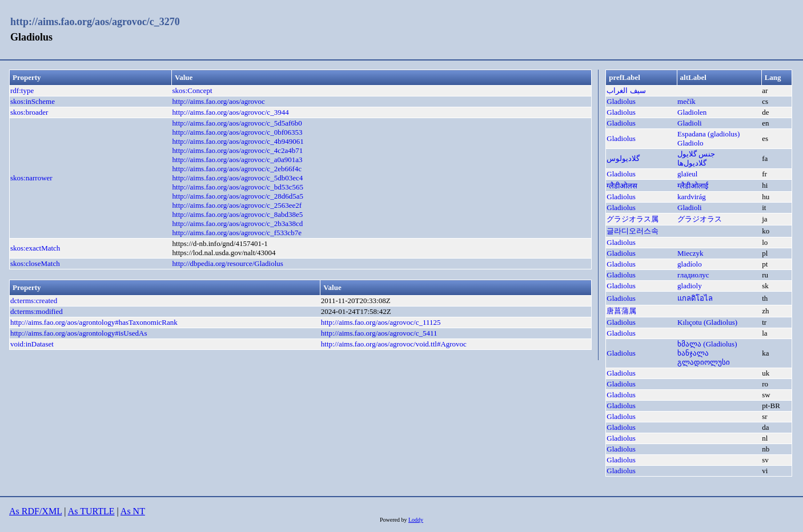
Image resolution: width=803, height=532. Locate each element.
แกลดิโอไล (695, 298)
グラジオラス (700, 219)
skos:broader (29, 112)
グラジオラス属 (633, 219)
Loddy (416, 520)
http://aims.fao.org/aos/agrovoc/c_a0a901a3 (238, 160)
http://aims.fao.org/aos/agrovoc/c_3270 (95, 22)
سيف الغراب (626, 90)
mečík (686, 101)
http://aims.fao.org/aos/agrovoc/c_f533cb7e (237, 233)
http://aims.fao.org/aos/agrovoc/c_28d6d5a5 (238, 196)
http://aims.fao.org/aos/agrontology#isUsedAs (79, 333)
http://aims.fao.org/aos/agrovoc (219, 101)
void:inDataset (32, 344)
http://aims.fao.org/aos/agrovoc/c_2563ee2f (237, 205)
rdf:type (22, 90)
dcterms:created (34, 301)
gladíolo (690, 264)
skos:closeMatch (35, 263)
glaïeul (687, 174)
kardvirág (692, 197)
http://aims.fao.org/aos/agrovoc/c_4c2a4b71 (238, 150)
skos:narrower (31, 178)
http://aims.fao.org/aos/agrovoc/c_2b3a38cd (238, 223)
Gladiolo (690, 143)
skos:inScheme (33, 101)
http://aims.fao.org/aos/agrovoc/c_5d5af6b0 (237, 123)
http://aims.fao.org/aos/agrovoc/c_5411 (379, 333)
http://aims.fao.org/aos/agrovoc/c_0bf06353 (238, 132)
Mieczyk (690, 253)
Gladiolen (692, 112)
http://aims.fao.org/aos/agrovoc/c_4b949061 (238, 141)
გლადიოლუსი (704, 362)
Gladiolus (621, 101)
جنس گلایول (696, 154)
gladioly (690, 286)
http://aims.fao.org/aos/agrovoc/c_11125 (381, 322)
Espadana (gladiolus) (708, 134)
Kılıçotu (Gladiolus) (707, 322)
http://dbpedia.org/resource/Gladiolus (228, 263)
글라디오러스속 (633, 231)
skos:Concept (192, 90)
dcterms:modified (37, 311)
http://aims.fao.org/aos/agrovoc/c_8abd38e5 (238, 214)
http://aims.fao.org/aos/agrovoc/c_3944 (231, 112)
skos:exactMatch (35, 248)
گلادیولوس (623, 158)
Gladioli (690, 123)
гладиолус (693, 275)
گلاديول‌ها (692, 163)
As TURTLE (91, 511)
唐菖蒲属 (621, 311)
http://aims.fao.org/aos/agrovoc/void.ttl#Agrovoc (394, 344)
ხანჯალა (693, 353)
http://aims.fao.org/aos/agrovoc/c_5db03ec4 (238, 178)
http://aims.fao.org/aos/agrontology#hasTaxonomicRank (94, 322)
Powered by (394, 520)
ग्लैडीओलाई (693, 186)
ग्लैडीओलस (622, 186)
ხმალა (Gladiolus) (707, 344)
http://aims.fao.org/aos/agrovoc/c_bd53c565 (238, 187)
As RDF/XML (35, 511)
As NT (133, 511)
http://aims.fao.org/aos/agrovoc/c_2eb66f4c (237, 169)
